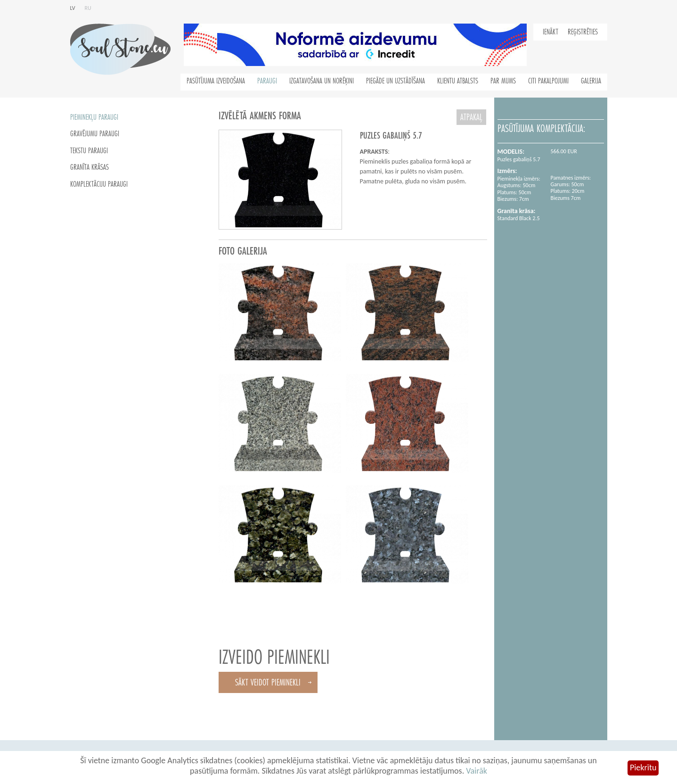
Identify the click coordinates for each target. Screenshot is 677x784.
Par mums (503, 81)
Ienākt (551, 32)
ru (88, 8)
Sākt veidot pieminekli (268, 682)
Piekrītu (643, 767)
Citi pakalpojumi (548, 81)
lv (73, 8)
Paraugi (267, 81)
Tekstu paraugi (89, 151)
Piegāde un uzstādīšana (396, 81)
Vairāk (477, 771)
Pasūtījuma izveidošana (216, 81)
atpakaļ (471, 117)
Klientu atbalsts (458, 81)
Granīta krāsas (90, 167)
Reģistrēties (583, 32)
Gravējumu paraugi (95, 134)
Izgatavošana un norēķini (322, 81)
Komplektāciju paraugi (99, 184)
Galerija (591, 81)
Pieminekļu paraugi (94, 117)
